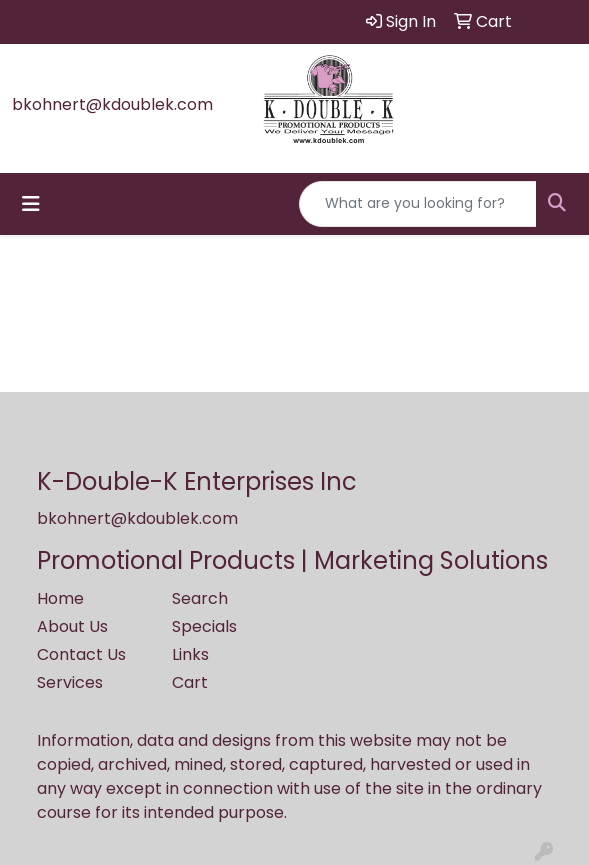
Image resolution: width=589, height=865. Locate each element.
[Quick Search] (418, 204)
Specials (204, 626)
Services (70, 682)
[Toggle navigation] (31, 204)
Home (60, 598)
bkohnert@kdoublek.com (112, 104)
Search (200, 598)
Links (190, 654)
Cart (190, 682)
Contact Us (81, 654)
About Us (72, 626)
